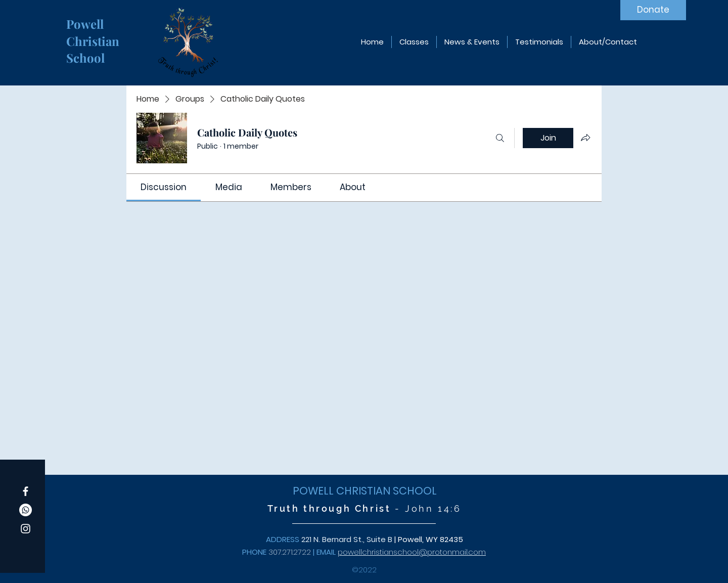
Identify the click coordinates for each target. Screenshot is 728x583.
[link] (164, 187)
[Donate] (653, 10)
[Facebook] (26, 491)
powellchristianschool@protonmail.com (412, 552)
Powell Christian (94, 32)
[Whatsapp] (26, 510)
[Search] (500, 138)
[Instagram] (26, 529)
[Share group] (585, 138)
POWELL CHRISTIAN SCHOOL (365, 491)
